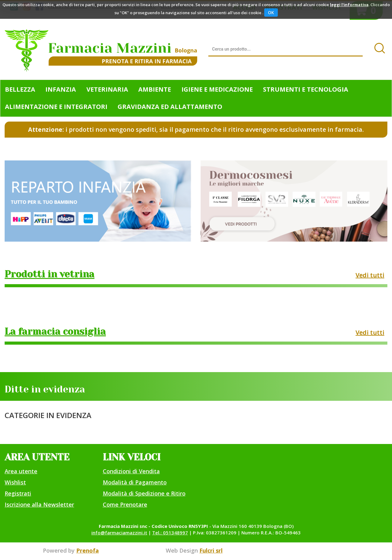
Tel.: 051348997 (170, 533)
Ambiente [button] (155, 89)
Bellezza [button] (20, 89)
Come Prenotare (125, 504)
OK (271, 12)
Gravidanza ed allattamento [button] (170, 107)
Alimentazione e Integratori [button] (56, 107)
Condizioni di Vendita (131, 471)
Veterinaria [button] (107, 89)
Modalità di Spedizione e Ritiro (144, 493)
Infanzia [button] (61, 89)
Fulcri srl (211, 550)
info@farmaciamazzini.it (119, 533)
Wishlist (15, 482)
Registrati (18, 493)
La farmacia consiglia (55, 332)
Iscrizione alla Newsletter (39, 504)
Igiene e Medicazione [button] (217, 89)
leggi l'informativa (349, 5)
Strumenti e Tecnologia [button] (306, 89)
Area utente (21, 471)
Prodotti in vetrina (50, 274)
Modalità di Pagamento (135, 482)
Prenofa (88, 550)
